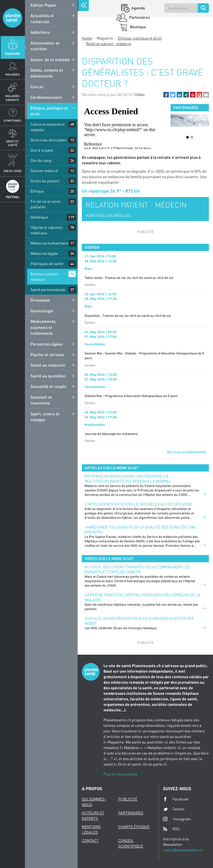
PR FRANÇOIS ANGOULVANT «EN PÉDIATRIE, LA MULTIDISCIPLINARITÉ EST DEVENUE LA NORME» (128, 479)
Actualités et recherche (42, 18)
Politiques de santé (47, 264)
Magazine (12, 54)
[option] (190, 120)
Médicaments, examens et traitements (43, 327)
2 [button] (192, 137)
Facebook (176, 799)
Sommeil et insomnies (41, 400)
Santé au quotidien (48, 376)
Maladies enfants (13, 98)
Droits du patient (45, 181)
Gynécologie (42, 311)
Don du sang (41, 160)
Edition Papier (44, 5)
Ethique (37, 191)
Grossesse (40, 300)
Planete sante (12, 18)
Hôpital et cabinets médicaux (47, 230)
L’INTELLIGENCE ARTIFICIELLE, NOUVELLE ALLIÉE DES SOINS (138, 504)
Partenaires (139, 17)
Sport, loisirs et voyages (45, 417)
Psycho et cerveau (47, 354)
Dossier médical (44, 171)
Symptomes (13, 121)
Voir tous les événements (187, 452)
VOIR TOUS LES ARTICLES (108, 215)
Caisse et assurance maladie (48, 127)
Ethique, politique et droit (49, 111)
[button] (166, 95)
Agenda (138, 8)
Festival (12, 197)
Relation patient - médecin (45, 277)
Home (87, 38)
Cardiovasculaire (46, 97)
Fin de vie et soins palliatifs (46, 204)
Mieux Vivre (13, 171)
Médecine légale (44, 253)
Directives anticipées (48, 140)
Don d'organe (42, 150)
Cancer (37, 87)
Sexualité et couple (49, 386)
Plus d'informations (120, 774)
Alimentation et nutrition (45, 46)
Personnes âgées (46, 344)
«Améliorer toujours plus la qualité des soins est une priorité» (140, 529)
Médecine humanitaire (50, 243)
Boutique (138, 27)
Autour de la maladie (50, 59)
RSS (171, 829)
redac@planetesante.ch (183, 850)
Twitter (174, 809)
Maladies (13, 74)
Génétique (39, 217)
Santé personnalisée (48, 290)
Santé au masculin (48, 365)
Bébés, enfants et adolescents (47, 73)
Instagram (177, 819)
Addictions (40, 32)
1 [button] (187, 137)
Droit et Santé (12, 143)
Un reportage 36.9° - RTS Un (111, 191)
